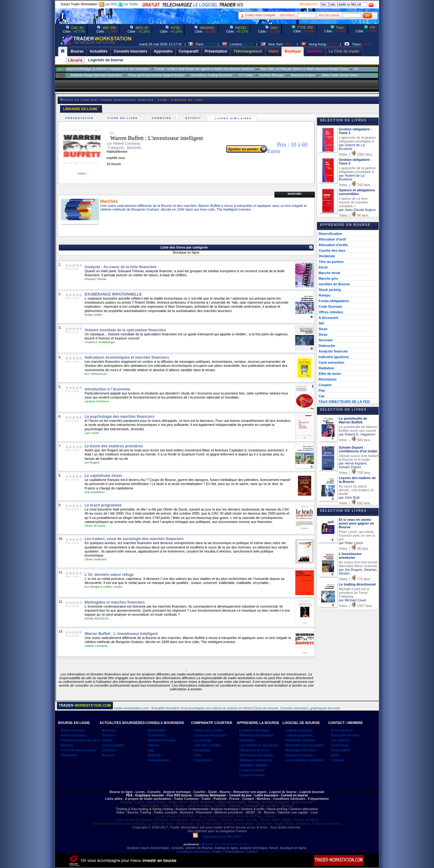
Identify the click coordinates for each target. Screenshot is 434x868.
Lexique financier (252, 775)
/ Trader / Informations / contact (233, 852)
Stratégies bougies (253, 765)
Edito (335, 755)
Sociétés (109, 735)
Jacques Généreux (97, 401)
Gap (151, 750)
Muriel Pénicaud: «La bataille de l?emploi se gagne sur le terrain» (79, 69)
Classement (203, 760)
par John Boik (349, 497)
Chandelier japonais (300, 740)
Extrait (194, 118)
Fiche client (339, 745)
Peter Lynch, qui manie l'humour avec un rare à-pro (357, 535)
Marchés (295, 194)
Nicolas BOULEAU (97, 618)
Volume (154, 745)
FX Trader (313, 75)
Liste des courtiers (207, 745)
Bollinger (154, 755)
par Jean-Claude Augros (357, 210)
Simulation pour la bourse (304, 745)
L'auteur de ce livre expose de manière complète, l (353, 202)
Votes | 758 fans (355, 473)
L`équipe (337, 760)
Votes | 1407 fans (355, 606)
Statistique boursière (301, 750)
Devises (67, 745)
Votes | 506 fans (355, 440)
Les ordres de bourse (210, 735)
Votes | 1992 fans (355, 154)
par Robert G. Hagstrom (357, 434)
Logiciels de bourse (106, 60)
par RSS (108, 4)
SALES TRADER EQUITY (83, 75)
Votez (198, 755)
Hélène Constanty (96, 646)
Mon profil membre (345, 735)
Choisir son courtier (208, 730)
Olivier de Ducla (95, 526)
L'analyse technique (254, 730)
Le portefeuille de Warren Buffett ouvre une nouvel (358, 429)
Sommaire (162, 118)
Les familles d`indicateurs (259, 745)
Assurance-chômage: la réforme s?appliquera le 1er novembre (173, 69)
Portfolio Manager (340, 75)
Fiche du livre (123, 118)
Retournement (159, 760)
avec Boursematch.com (232, 844)
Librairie (75, 60)
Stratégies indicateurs (256, 760)
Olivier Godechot (95, 559)
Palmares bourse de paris (80, 740)
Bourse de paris (73, 730)
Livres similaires (234, 118)
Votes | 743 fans (355, 185)
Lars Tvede (92, 433)
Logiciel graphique (299, 735)
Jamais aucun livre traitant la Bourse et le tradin (359, 458)
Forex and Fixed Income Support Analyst (224, 75)
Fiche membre (342, 730)
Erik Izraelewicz (95, 492)
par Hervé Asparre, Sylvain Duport (353, 465)
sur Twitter (128, 4)
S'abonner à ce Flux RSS (217, 837)
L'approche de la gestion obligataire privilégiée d (357, 139)
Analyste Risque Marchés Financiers (163, 75)
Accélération (157, 730)
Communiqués (113, 745)
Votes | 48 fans (354, 548)
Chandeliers (157, 735)
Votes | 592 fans (355, 503)
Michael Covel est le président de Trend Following (354, 593)
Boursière (109, 730)
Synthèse (109, 750)
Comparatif (202, 750)
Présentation (80, 118)
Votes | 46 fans (354, 215)
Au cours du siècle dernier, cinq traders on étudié (356, 490)
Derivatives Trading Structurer (279, 75)
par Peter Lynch (351, 543)
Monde (107, 740)
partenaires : (192, 844)
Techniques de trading (256, 755)
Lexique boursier (252, 770)
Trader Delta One (120, 75)
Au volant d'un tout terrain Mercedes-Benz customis (358, 564)
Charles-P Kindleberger (100, 342)
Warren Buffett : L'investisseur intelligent (152, 138)
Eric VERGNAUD (96, 374)
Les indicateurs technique (304, 760)
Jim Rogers (92, 463)
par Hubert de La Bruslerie (352, 147)
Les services (340, 740)
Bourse (208, 844)
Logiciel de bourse (299, 730)
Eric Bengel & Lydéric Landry (103, 587)
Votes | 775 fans (355, 579)
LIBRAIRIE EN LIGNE (80, 109)
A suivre (108, 755)
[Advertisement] (413, 124)
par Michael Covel (352, 600)
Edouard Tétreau (96, 279)
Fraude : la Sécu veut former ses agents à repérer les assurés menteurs (272, 69)
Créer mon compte (260, 15)
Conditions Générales (193, 852)
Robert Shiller (93, 315)
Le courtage (203, 740)
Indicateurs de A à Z (254, 750)
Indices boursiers (74, 735)
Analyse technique (162, 740)
